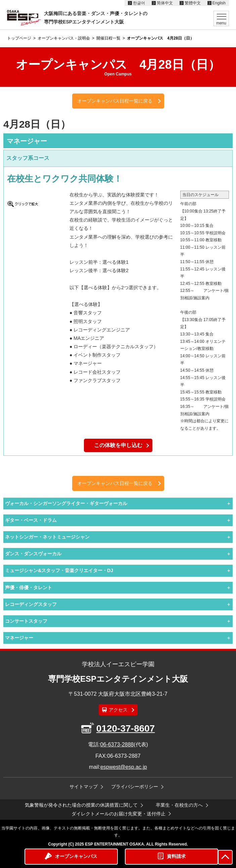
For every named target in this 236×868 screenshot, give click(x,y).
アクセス (118, 710)
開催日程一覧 (108, 38)
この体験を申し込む (118, 445)
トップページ (19, 38)
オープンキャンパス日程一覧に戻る (115, 101)
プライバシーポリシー (135, 787)
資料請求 (176, 856)
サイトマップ (84, 787)
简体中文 (165, 3)
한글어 (139, 3)
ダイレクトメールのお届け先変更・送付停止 (119, 814)
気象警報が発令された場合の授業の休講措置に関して (81, 805)
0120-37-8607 (126, 728)
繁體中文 (193, 3)
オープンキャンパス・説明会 (64, 38)
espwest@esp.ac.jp (124, 767)
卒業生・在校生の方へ (179, 805)
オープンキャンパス (76, 856)
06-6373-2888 (117, 745)
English (219, 3)
